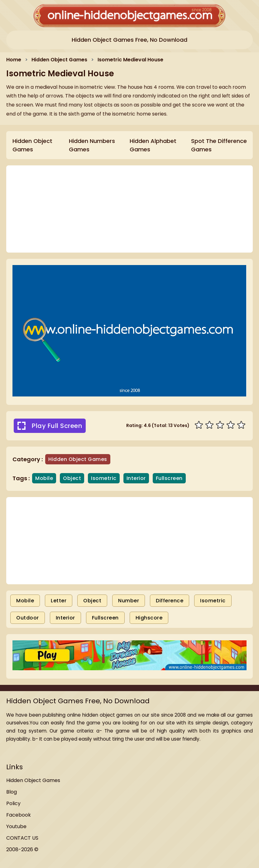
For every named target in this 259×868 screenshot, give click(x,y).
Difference (170, 601)
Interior (65, 618)
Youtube (16, 826)
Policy (13, 803)
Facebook (19, 815)
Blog (12, 792)
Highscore (149, 618)
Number (129, 601)
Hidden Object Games (33, 780)
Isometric (213, 601)
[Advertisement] (129, 541)
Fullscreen (105, 618)
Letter (59, 601)
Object (92, 601)
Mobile (25, 601)
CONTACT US (22, 838)
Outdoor (28, 618)
